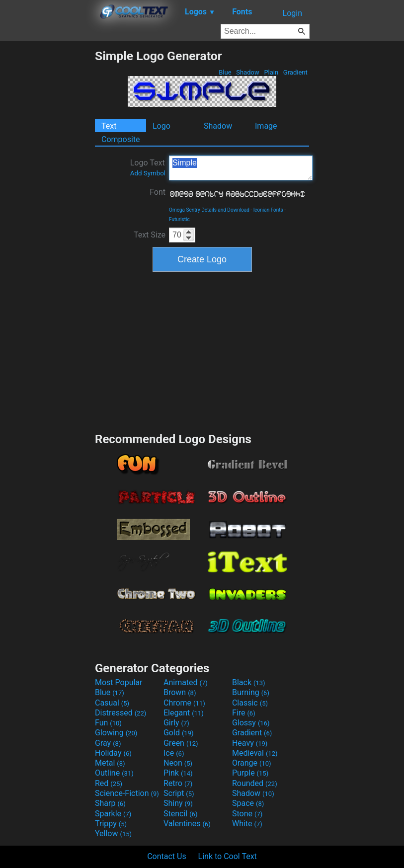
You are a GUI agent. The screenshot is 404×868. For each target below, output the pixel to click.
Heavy (250, 743)
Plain (271, 72)
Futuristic (179, 219)
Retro (178, 783)
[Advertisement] (47, 198)
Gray (108, 743)
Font (158, 192)
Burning (251, 692)
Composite (121, 139)
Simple (241, 168)
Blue (225, 72)
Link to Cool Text (228, 856)
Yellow (113, 833)
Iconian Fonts (268, 210)
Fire (244, 713)
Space (248, 803)
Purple (250, 773)
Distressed (121, 713)
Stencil (180, 814)
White (247, 824)
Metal (110, 763)
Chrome (184, 703)
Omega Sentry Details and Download (209, 210)
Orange (252, 763)
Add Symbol (148, 173)
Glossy (251, 723)
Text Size (150, 235)
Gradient (295, 72)
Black (249, 682)
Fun (108, 723)
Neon (178, 763)
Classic (250, 703)
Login (292, 13)
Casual (112, 703)
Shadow (248, 72)
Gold (179, 733)
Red (109, 783)
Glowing (116, 733)
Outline (114, 773)
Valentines (187, 824)
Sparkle (113, 814)
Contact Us (167, 856)
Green (181, 743)
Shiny (178, 803)
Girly (176, 723)
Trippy (111, 824)
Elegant (184, 713)
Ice (174, 753)
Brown (180, 692)
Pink (178, 773)
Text (109, 126)
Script (179, 793)
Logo (162, 126)
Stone (247, 814)
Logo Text (148, 167)
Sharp (110, 803)
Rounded (255, 783)
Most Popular (119, 682)
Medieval (255, 753)
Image (266, 126)
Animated (186, 682)
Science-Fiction (127, 793)
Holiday (113, 753)
